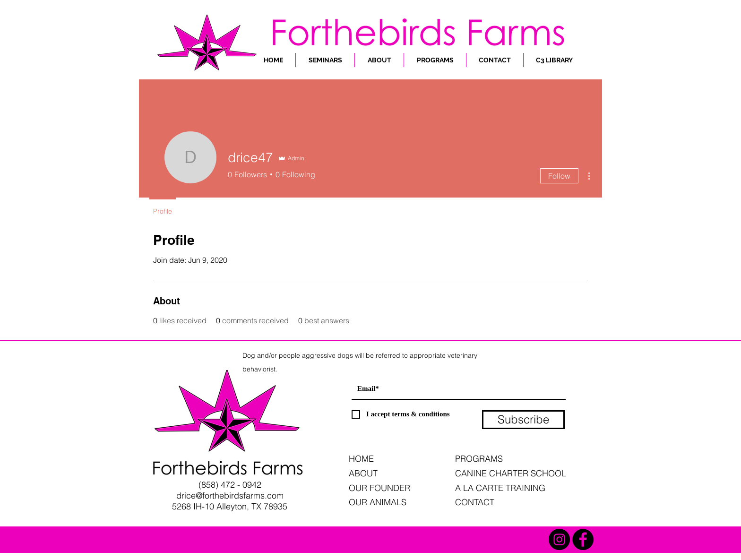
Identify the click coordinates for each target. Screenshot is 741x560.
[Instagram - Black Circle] (559, 539)
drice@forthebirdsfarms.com (230, 495)
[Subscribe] (523, 420)
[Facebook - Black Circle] (583, 539)
